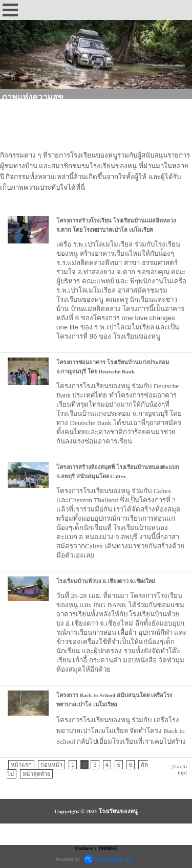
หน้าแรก (21, 765)
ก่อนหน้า (51, 765)
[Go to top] (180, 769)
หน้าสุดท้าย (36, 774)
